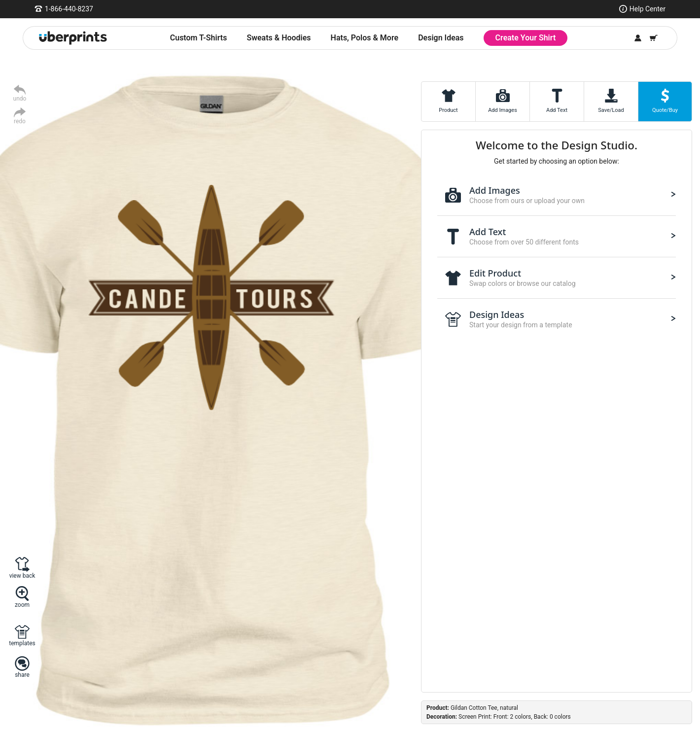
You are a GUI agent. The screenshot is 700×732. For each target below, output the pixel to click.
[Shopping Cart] (654, 38)
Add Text (557, 110)
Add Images (503, 110)
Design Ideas (441, 38)
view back (22, 575)
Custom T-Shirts (199, 38)
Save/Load (611, 110)
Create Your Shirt (526, 38)
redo (20, 121)
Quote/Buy (665, 110)
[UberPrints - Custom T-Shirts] (73, 38)
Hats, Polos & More (365, 38)
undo (20, 98)
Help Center (647, 9)
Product (448, 110)
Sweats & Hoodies (279, 38)
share (22, 675)
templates (22, 643)
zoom (22, 605)
